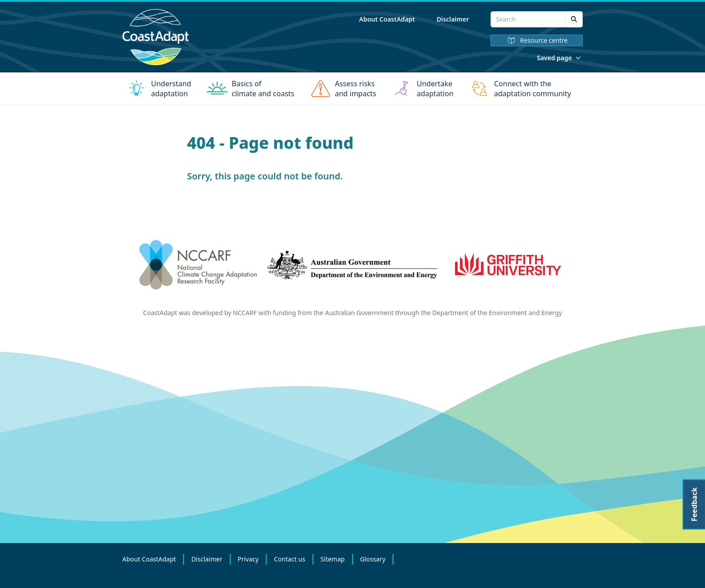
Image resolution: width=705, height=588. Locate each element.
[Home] (156, 37)
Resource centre (537, 40)
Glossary (373, 559)
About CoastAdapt (387, 19)
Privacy (248, 559)
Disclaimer (453, 19)
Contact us (290, 559)
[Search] (574, 19)
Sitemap (333, 559)
